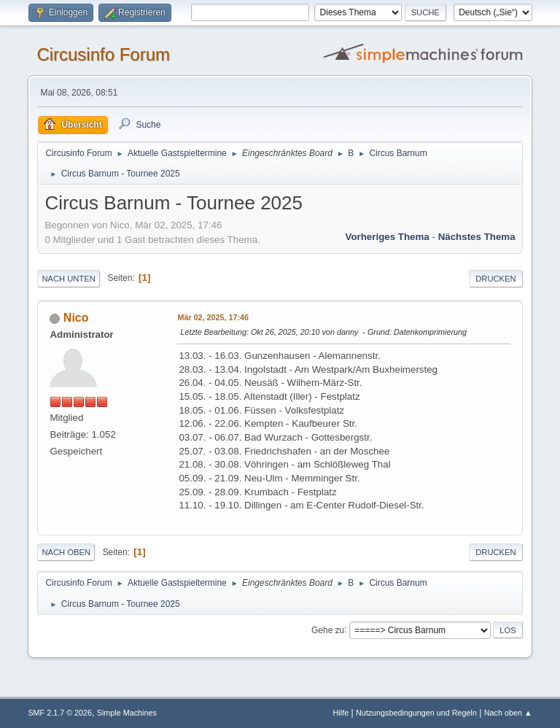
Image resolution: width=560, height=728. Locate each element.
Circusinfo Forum (103, 54)
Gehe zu (328, 630)
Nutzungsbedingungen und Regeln (416, 713)
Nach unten (68, 279)
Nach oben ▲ (508, 713)
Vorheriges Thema (387, 237)
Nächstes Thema (477, 237)
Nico (76, 318)
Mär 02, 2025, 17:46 (213, 317)
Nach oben (66, 552)
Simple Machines (127, 713)
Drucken (495, 279)
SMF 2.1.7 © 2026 (60, 713)
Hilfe (341, 713)
